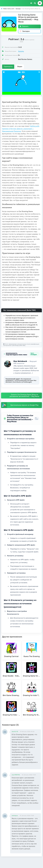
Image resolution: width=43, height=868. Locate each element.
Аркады (21, 51)
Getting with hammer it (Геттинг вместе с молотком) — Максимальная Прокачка (21, 129)
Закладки (25, 31)
